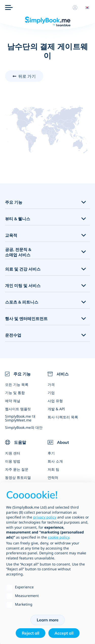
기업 (51, 393)
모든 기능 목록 (17, 384)
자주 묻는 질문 (17, 469)
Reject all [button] (31, 633)
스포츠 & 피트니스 (22, 302)
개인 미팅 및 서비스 (23, 286)
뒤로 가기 (27, 76)
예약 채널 (13, 401)
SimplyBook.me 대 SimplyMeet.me (20, 418)
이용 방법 (13, 461)
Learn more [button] (48, 620)
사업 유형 (55, 401)
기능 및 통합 (15, 393)
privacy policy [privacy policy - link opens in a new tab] (45, 517)
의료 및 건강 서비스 (23, 269)
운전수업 (13, 335)
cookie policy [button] (59, 537)
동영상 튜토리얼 (18, 477)
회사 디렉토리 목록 (63, 417)
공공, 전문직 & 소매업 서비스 (18, 252)
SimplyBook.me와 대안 (24, 427)
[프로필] (75, 8)
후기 (51, 453)
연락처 (53, 477)
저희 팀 (53, 469)
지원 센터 (13, 453)
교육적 (11, 235)
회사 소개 (55, 461)
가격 (51, 384)
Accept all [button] (64, 633)
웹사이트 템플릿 (18, 409)
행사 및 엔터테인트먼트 (26, 319)
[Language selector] (85, 8)
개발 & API (56, 409)
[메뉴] (9, 8)
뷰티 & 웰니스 (18, 219)
